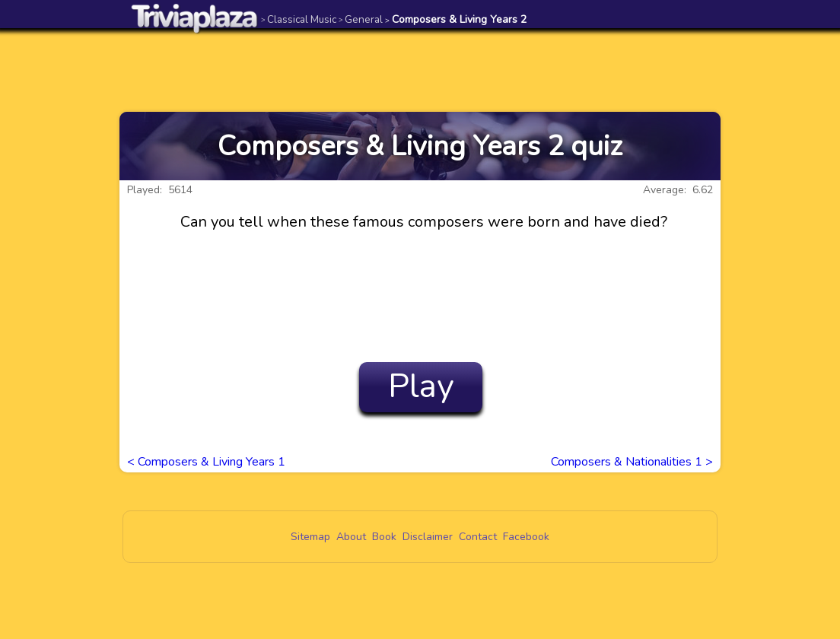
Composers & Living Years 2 (456, 19)
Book (384, 537)
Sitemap (310, 537)
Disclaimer (428, 537)
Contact (478, 537)
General (361, 19)
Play (421, 386)
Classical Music (299, 19)
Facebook (526, 537)
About (351, 537)
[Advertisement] (420, 70)
